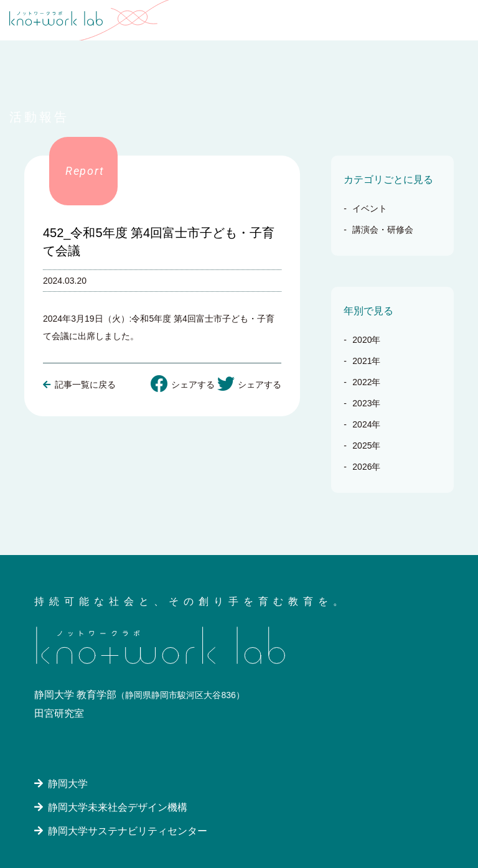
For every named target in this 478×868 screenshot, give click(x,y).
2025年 (366, 446)
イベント (370, 208)
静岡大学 (66, 784)
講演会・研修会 (383, 230)
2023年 (366, 403)
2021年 (366, 361)
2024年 (366, 424)
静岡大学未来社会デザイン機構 (116, 807)
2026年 (366, 467)
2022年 (366, 382)
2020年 (366, 340)
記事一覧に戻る (79, 385)
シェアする (183, 384)
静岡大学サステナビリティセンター (126, 831)
